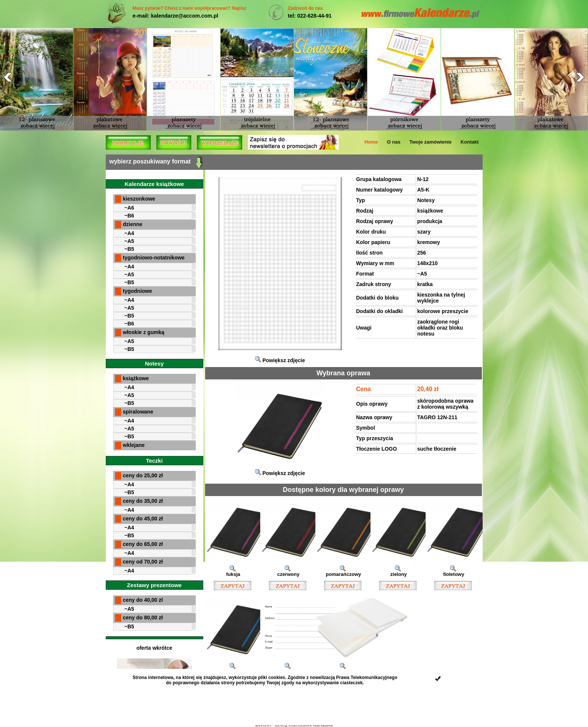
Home (371, 142)
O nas (394, 142)
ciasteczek (351, 683)
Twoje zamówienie (430, 142)
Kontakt (469, 142)
